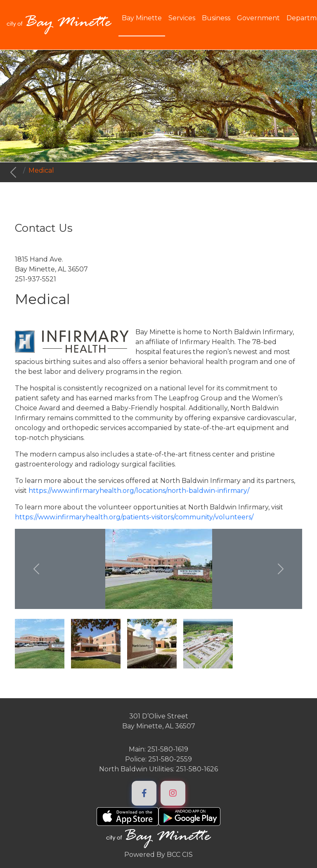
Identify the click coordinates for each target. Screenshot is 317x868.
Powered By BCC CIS (158, 855)
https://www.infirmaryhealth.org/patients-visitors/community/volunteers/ (134, 517)
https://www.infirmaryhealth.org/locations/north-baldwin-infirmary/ (139, 491)
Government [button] (258, 18)
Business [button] (216, 18)
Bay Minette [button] (142, 18)
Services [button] (182, 18)
